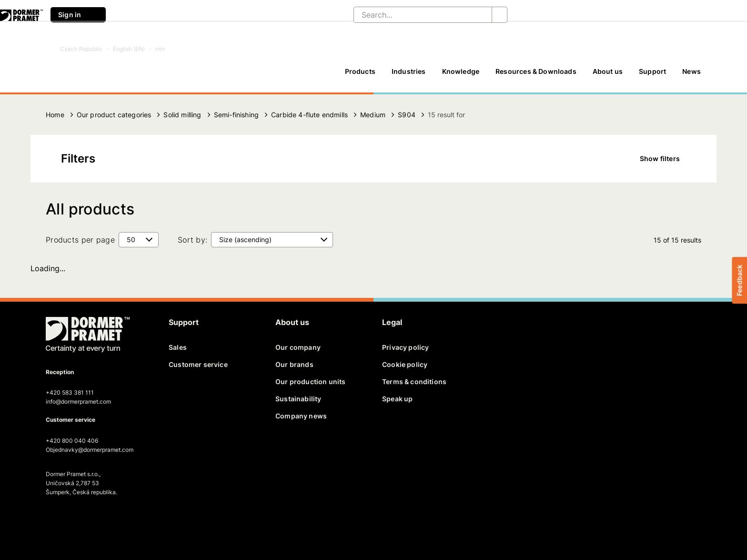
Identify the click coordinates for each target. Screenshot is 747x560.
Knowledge (461, 71)
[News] (691, 76)
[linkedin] (87, 520)
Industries (409, 71)
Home (55, 115)
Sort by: (192, 240)
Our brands (294, 364)
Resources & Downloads (536, 71)
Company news (301, 416)
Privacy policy (405, 347)
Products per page (80, 240)
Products (360, 71)
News (691, 71)
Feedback (739, 280)
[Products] (360, 76)
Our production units (310, 382)
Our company (298, 347)
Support (652, 71)
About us (608, 71)
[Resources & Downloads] (536, 76)
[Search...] (415, 15)
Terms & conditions (414, 382)
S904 (407, 115)
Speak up (397, 399)
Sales (178, 347)
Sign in (78, 15)
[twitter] (70, 520)
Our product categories (114, 115)
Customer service (198, 364)
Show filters (666, 159)
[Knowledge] (461, 76)
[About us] (608, 76)
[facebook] (54, 520)
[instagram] (120, 520)
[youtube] (103, 520)
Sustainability (298, 399)
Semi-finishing (236, 115)
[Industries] (409, 76)
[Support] (652, 76)
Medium (373, 115)
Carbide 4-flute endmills (309, 115)
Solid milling (182, 115)
